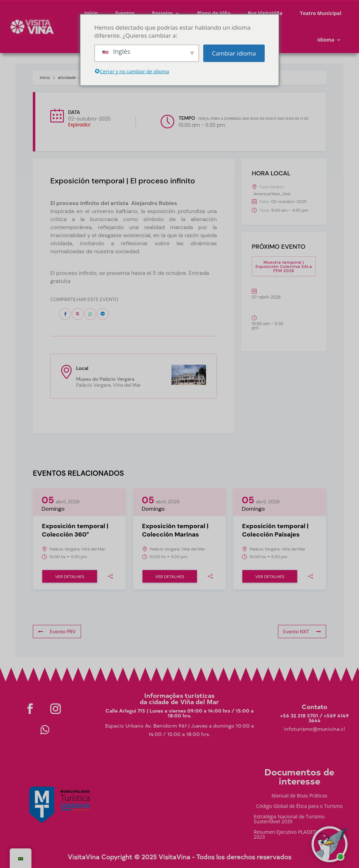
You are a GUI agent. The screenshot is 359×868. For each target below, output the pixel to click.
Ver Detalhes (70, 577)
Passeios (162, 13)
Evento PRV (57, 632)
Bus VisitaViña (265, 13)
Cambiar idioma (234, 53)
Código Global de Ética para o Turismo (299, 807)
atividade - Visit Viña (78, 78)
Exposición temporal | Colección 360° (75, 530)
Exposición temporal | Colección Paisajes (275, 530)
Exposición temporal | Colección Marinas (175, 530)
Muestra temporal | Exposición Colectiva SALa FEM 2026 (284, 267)
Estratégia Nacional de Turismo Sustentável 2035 (289, 819)
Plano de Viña (214, 13)
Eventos (125, 13)
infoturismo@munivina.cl (314, 729)
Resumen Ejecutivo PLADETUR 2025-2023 (295, 835)
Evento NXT (302, 632)
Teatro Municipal (321, 13)
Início (91, 13)
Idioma (326, 40)
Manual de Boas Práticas (300, 796)
